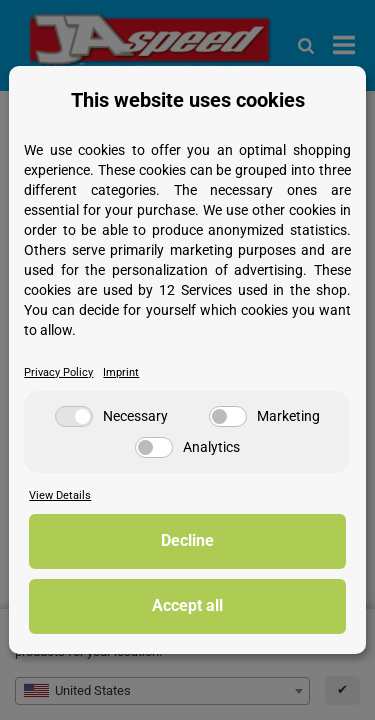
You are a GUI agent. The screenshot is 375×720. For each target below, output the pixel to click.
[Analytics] (154, 447)
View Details (60, 495)
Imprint (121, 372)
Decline (187, 540)
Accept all (187, 605)
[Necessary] (74, 416)
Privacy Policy (58, 372)
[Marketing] (228, 416)
